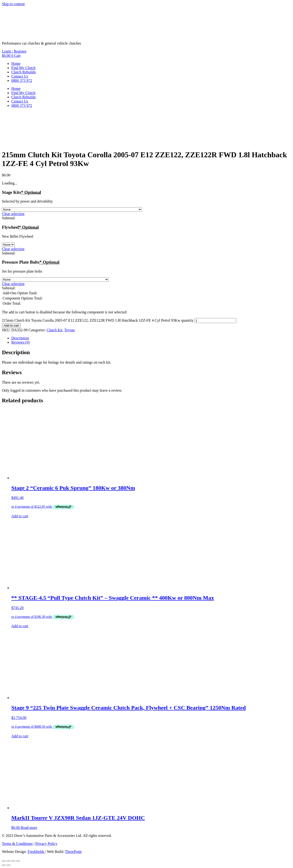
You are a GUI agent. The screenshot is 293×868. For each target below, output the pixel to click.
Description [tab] (20, 338)
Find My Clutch (23, 68)
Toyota (70, 330)
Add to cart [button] (20, 516)
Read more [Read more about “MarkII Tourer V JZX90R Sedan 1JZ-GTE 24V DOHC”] (29, 828)
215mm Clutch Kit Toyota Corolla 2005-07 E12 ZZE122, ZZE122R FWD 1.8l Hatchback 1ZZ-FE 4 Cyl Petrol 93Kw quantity (98, 320)
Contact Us (20, 76)
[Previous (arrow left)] (4, 865)
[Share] (13, 861)
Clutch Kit (55, 330)
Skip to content (13, 4)
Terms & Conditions (17, 844)
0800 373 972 (22, 81)
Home (16, 64)
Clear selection (13, 214)
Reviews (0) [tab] (21, 342)
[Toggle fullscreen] (8, 861)
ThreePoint (73, 852)
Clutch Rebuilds (24, 72)
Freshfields (36, 852)
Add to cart (11, 326)
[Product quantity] (215, 321)
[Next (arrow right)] (8, 865)
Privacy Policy (46, 844)
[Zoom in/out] (4, 861)
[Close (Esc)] (18, 861)
